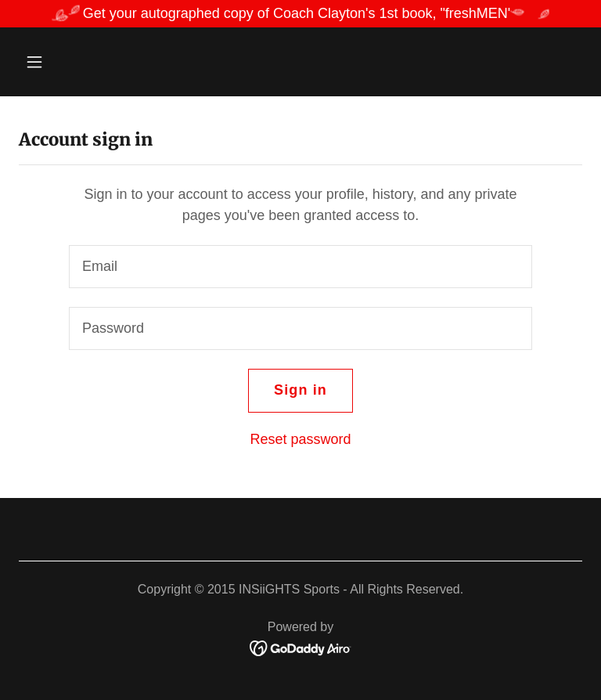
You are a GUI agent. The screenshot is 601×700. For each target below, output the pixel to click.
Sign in (300, 390)
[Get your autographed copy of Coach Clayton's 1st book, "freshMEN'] (300, 14)
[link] (301, 648)
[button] (83, 62)
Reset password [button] (300, 439)
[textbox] (300, 267)
